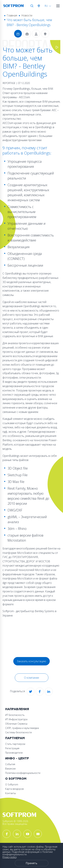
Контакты (10, 793)
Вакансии (10, 769)
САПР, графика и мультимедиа (22, 728)
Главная (12, 15)
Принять (32, 863)
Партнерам (15, 738)
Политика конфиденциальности (23, 773)
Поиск (32, 6)
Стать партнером (15, 744)
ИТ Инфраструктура (16, 719)
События (10, 764)
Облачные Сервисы (16, 724)
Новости (27, 15)
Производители (14, 753)
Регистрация (12, 748)
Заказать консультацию (32, 661)
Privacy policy (10, 857)
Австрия (39, 6)
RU (46, 6)
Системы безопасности (18, 732)
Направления (17, 709)
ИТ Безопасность (15, 715)
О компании (32, 678)
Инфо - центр (17, 758)
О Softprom (16, 779)
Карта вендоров (14, 789)
